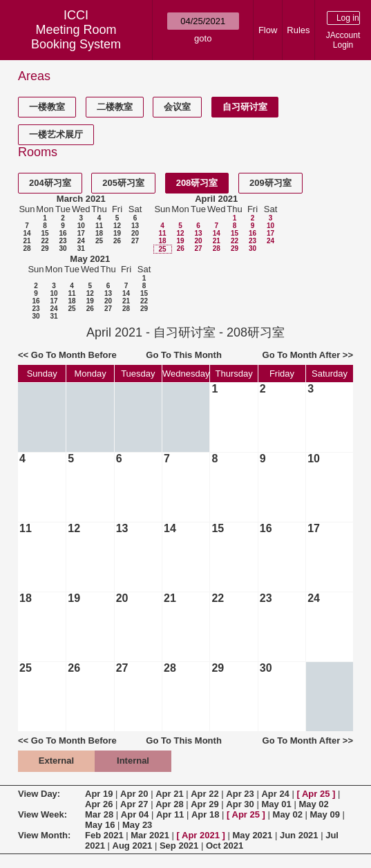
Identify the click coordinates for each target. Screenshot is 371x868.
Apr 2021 (201, 835)
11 (99, 226)
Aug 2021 (133, 846)
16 (63, 233)
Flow (268, 30)
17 (81, 233)
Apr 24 (275, 794)
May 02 (313, 804)
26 (117, 241)
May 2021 (90, 259)
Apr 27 (134, 804)
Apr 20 (134, 794)
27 (135, 241)
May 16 (100, 825)
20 (135, 233)
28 (27, 248)
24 (81, 241)
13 (135, 226)
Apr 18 (205, 814)
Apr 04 (135, 814)
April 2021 (216, 199)
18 (99, 233)
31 (81, 248)
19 (117, 233)
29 (45, 248)
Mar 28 (99, 814)
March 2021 (81, 199)
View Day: (39, 794)
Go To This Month (184, 355)
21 (27, 241)
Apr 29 (204, 804)
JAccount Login (343, 40)
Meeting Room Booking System (76, 37)
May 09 (325, 814)
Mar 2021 (150, 835)
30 (63, 248)
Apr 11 (170, 814)
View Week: (42, 814)
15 (45, 233)
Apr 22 (204, 794)
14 (27, 233)
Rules (298, 30)
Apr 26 (99, 804)
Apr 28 (169, 804)
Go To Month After (302, 355)
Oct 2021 (225, 846)
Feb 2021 (104, 835)
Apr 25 (316, 794)
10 (81, 226)
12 (117, 226)
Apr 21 (169, 794)
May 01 (276, 804)
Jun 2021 (299, 835)
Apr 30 (240, 804)
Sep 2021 (179, 846)
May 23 (137, 825)
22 (45, 241)
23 (63, 241)
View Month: (44, 835)
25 (99, 241)
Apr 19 (99, 794)
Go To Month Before (74, 355)
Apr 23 (240, 794)
